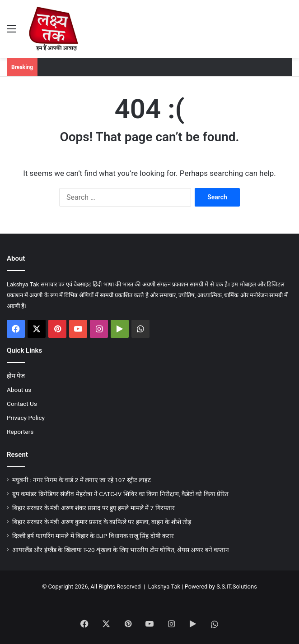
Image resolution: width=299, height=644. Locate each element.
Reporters (20, 432)
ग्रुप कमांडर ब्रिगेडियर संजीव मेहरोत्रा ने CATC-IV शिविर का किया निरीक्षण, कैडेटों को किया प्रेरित (120, 494)
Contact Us (22, 404)
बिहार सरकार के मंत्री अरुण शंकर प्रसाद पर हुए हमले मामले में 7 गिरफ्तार (93, 508)
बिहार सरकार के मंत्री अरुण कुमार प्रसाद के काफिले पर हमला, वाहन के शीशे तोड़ (102, 522)
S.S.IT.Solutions (237, 586)
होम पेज (16, 376)
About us (19, 390)
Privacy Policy (26, 418)
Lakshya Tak (164, 586)
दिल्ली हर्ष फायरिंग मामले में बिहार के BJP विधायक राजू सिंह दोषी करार (93, 536)
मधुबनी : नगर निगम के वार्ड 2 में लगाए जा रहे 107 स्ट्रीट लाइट (82, 480)
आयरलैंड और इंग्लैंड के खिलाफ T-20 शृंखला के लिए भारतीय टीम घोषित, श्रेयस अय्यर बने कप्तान (121, 550)
